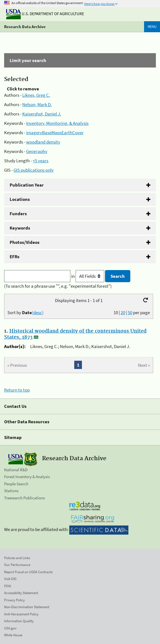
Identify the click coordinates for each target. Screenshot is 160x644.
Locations (20, 199)
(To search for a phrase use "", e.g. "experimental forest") (58, 286)
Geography (37, 151)
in (88, 276)
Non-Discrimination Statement (27, 607)
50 (130, 312)
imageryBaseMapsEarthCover (55, 133)
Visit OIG (10, 579)
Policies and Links (17, 558)
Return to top (17, 390)
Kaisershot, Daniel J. (42, 114)
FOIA (8, 586)
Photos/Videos (25, 242)
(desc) (38, 312)
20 (123, 312)
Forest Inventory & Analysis (27, 477)
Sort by (25, 312)
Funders (18, 214)
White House (13, 635)
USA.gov (10, 628)
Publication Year (27, 185)
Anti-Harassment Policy (21, 614)
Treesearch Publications (24, 498)
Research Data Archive (25, 27)
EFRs (15, 257)
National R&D (16, 470)
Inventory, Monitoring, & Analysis (57, 123)
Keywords (20, 228)
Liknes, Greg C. (36, 95)
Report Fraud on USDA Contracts (28, 572)
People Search (16, 484)
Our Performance (17, 565)
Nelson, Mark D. (37, 104)
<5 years (41, 161)
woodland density (43, 142)
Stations (11, 491)
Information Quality (19, 621)
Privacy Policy (14, 600)
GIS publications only (34, 170)
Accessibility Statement (21, 593)
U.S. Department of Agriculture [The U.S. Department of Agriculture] (45, 14)
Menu (152, 27)
